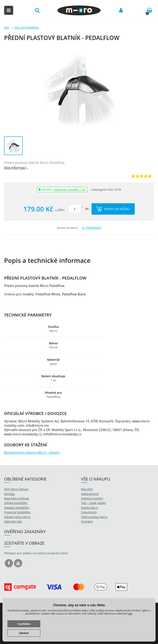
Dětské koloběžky (16, 503)
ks (79, 209)
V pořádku (24, 624)
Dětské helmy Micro (17, 517)
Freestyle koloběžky (17, 512)
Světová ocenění (92, 498)
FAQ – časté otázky (94, 503)
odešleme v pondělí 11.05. (70, 189)
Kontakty (87, 521)
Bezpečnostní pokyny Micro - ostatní (32, 452)
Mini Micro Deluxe (16, 489)
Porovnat (91, 228)
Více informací (17, 168)
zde (130, 614)
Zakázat (24, 633)
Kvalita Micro (90, 508)
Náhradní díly (13, 521)
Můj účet (87, 489)
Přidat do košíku (113, 209)
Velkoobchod (90, 494)
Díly (7, 28)
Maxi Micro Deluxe (17, 498)
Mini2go (9, 494)
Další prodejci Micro (94, 517)
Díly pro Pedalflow (27, 28)
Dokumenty (89, 512)
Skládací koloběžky (17, 508)
